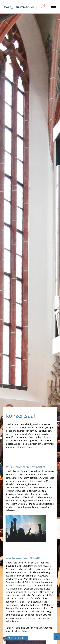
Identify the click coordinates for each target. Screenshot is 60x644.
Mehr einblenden (17, 638)
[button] (5, 639)
